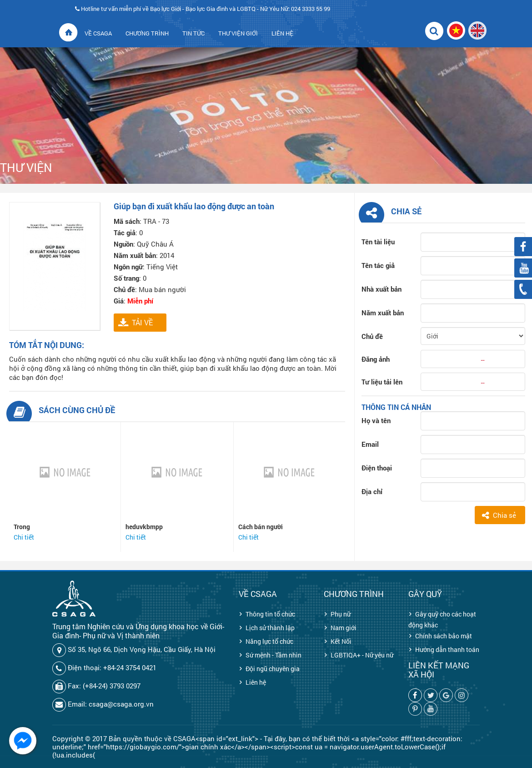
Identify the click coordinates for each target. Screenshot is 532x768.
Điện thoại (377, 468)
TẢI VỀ (142, 322)
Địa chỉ (372, 491)
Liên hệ (256, 682)
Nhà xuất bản (381, 289)
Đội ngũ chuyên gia (273, 669)
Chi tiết (24, 537)
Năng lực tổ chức (269, 641)
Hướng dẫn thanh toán (447, 649)
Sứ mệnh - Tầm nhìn (274, 655)
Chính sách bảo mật (444, 636)
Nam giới (344, 628)
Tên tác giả (378, 265)
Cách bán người (261, 527)
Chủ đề (372, 336)
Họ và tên (376, 420)
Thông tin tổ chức (270, 614)
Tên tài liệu (378, 242)
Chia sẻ (504, 515)
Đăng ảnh (376, 359)
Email (370, 444)
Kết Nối (341, 641)
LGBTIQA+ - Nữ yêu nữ (362, 655)
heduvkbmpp (144, 527)
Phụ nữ (341, 614)
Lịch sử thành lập (270, 628)
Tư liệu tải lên (382, 382)
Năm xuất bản (383, 313)
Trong (22, 527)
